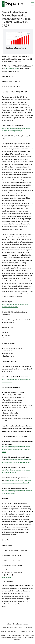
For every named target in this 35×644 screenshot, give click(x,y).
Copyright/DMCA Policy (8, 631)
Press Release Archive (20, 624)
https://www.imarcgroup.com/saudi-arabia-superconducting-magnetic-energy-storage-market (16, 449)
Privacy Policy (23, 631)
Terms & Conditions (26, 628)
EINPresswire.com (12, 69)
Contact (32, 631)
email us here (6, 578)
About (9, 624)
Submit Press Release (10, 628)
